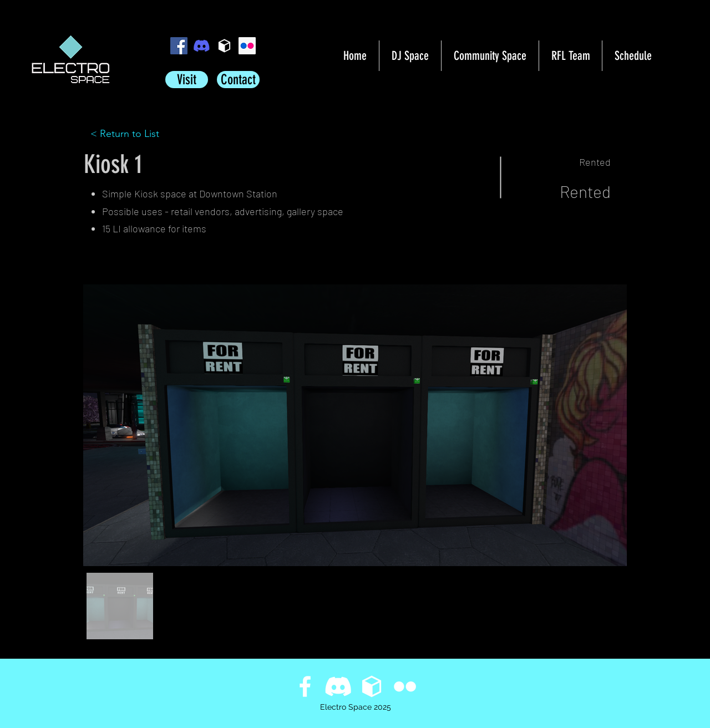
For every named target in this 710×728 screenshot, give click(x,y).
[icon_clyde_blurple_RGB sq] (202, 46)
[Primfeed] (224, 46)
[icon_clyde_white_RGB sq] (338, 686)
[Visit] (187, 80)
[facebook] (179, 46)
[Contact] (238, 80)
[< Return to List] (130, 134)
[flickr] (247, 46)
